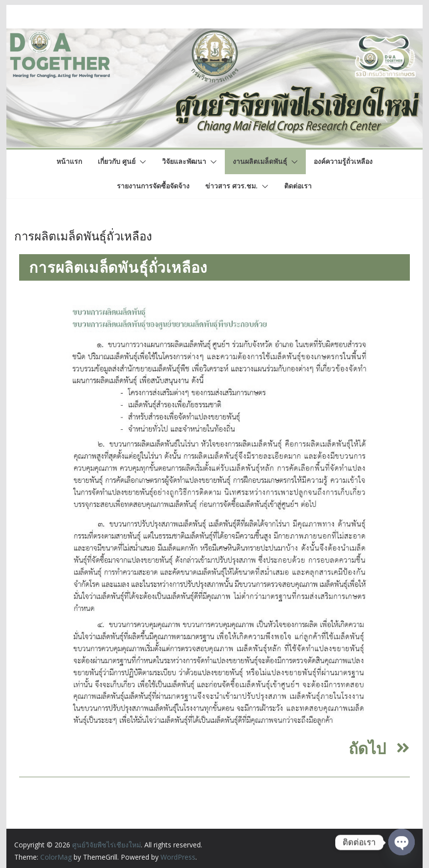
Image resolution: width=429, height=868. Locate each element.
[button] (141, 162)
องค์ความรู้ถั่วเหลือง (343, 161)
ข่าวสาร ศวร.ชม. (231, 186)
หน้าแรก (69, 161)
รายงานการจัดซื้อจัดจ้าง (153, 186)
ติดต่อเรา (298, 186)
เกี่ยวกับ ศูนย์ (117, 161)
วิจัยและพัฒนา (184, 161)
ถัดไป (367, 748)
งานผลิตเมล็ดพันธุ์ (260, 161)
